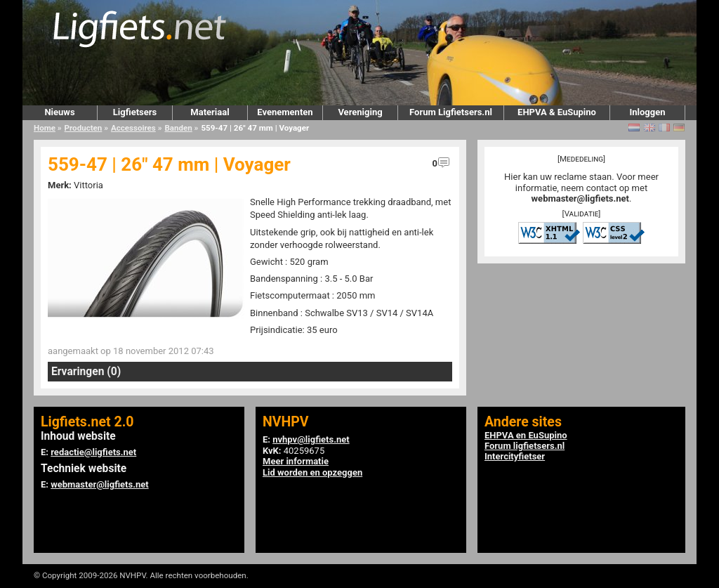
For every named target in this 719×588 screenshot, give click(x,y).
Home (45, 128)
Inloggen (647, 112)
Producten (84, 128)
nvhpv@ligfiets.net (311, 439)
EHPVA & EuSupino (557, 112)
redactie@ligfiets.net (93, 452)
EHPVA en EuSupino (526, 435)
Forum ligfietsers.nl (525, 446)
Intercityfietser (515, 456)
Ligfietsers (135, 112)
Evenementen (285, 112)
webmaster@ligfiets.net (580, 198)
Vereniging (360, 112)
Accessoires (133, 128)
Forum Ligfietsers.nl (451, 112)
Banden (178, 128)
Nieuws (59, 112)
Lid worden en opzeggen (312, 472)
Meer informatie (296, 461)
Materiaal (210, 112)
